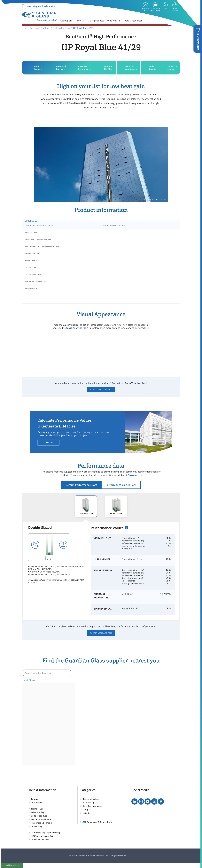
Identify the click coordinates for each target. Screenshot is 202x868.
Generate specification (131, 68)
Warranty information (42, 819)
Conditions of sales (40, 840)
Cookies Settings (12, 865)
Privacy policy (38, 812)
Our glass (87, 809)
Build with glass (90, 802)
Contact (35, 799)
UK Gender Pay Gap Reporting (45, 833)
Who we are (37, 802)
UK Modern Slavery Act (42, 836)
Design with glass (91, 799)
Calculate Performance (84, 68)
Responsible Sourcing (41, 823)
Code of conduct (39, 816)
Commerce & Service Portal (100, 822)
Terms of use (37, 809)
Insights (86, 813)
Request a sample (172, 68)
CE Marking (36, 826)
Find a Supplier (153, 68)
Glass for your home (92, 806)
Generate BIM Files (108, 68)
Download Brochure (61, 68)
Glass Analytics (74, 328)
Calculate (48, 443)
